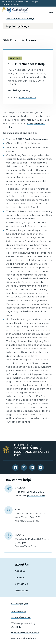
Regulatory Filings (17, 26)
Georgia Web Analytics (24, 638)
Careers (19, 577)
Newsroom (21, 590)
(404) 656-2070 (35, 492)
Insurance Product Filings (20, 18)
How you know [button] (9, 4)
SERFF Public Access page (32, 139)
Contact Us (21, 584)
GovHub (16, 627)
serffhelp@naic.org (19, 90)
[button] (48, 26)
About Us (20, 571)
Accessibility (19, 612)
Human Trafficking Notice (25, 633)
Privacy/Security (21, 617)
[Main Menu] (51, 10)
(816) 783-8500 (27, 97)
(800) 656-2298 (36, 496)
